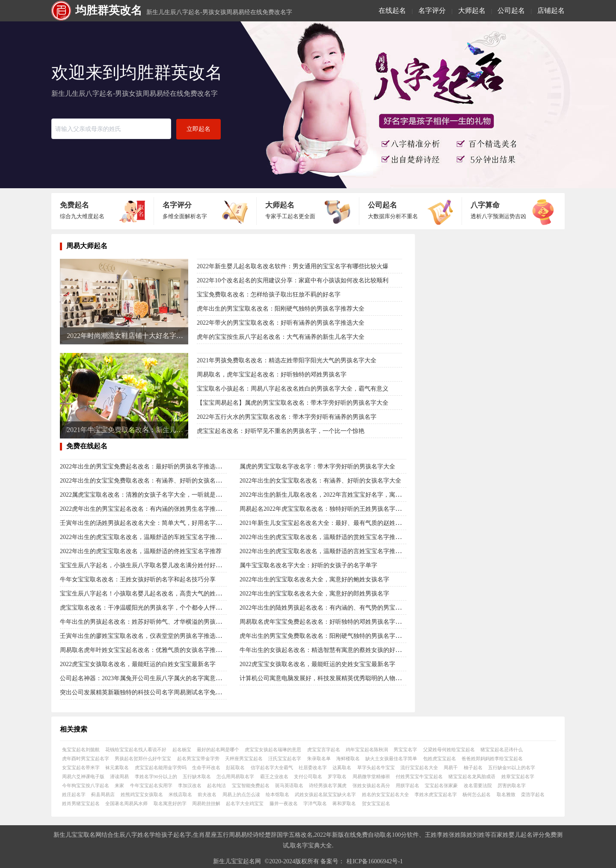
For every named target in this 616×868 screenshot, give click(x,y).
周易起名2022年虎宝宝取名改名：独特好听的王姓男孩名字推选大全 (329, 509)
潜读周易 (119, 776)
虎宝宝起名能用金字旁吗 (161, 767)
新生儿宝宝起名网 (237, 861)
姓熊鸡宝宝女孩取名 (142, 794)
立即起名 (198, 129)
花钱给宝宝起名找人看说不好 (136, 750)
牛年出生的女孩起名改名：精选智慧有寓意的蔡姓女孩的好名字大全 (329, 650)
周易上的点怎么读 (241, 794)
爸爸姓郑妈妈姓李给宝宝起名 (492, 758)
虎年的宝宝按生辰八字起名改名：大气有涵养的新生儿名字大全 (281, 337)
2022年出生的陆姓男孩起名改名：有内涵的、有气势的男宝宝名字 (326, 608)
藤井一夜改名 (284, 803)
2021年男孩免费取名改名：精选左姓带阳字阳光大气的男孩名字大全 (287, 360)
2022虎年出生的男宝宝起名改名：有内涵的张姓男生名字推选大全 (147, 509)
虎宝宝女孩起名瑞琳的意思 (273, 750)
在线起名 (392, 10)
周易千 (451, 767)
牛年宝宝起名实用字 (151, 785)
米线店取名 (180, 794)
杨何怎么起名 (477, 794)
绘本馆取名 (277, 794)
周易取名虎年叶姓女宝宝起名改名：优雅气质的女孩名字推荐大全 (147, 650)
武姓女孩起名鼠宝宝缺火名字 (325, 794)
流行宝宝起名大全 (419, 767)
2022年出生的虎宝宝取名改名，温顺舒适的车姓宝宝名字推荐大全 (147, 537)
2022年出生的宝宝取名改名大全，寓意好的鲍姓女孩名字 (314, 579)
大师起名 (472, 10)
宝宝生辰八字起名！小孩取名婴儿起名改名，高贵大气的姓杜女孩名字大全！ (162, 594)
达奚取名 (342, 767)
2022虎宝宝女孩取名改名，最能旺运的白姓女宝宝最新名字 (138, 664)
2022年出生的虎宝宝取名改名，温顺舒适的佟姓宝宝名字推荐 (141, 551)
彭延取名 (235, 767)
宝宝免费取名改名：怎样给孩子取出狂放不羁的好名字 (269, 295)
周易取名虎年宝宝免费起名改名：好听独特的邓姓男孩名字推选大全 (329, 622)
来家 (119, 785)
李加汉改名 (190, 785)
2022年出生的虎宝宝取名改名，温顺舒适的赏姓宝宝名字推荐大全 (326, 537)
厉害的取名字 (512, 785)
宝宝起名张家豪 (441, 785)
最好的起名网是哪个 (218, 750)
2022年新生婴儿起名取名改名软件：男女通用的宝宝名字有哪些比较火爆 (293, 266)
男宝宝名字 (405, 750)
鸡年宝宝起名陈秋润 (367, 750)
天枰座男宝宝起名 (244, 758)
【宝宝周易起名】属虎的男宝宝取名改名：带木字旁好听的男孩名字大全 (293, 403)
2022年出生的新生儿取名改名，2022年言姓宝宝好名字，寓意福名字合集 (335, 495)
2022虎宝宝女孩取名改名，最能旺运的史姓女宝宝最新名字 (317, 664)
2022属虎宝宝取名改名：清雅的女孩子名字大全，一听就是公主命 (147, 495)
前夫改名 (207, 794)
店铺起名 (551, 10)
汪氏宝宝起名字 (285, 758)
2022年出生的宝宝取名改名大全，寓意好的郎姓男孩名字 (314, 594)
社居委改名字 (313, 767)
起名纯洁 (216, 785)
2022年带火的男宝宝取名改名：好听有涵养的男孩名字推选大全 (281, 323)
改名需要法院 (478, 785)
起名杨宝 (182, 750)
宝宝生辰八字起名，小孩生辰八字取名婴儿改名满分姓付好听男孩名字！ (156, 565)
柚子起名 (473, 767)
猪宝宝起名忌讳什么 (502, 750)
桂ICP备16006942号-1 (375, 861)
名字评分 (432, 10)
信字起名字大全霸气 (272, 767)
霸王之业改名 (274, 776)
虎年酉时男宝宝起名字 (86, 758)
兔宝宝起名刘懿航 (81, 750)
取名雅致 (506, 794)
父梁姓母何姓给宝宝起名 (449, 750)
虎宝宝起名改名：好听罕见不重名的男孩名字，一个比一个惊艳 (281, 431)
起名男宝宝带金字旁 (198, 758)
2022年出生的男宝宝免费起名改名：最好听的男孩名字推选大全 (144, 467)
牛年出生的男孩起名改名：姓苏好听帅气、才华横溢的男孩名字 (144, 622)
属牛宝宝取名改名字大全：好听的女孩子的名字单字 (308, 565)
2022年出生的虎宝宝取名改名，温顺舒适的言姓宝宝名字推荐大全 (326, 551)
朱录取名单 (319, 758)
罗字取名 (337, 776)
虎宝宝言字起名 (324, 750)
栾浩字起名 (533, 794)
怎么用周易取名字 (235, 776)
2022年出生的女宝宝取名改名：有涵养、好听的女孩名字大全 (320, 481)
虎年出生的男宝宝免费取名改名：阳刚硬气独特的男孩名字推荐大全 (329, 636)
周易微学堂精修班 (371, 776)
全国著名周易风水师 (126, 803)
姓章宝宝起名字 (518, 776)
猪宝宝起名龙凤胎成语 (472, 776)
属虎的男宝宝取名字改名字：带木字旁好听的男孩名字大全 (317, 467)
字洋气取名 (315, 803)
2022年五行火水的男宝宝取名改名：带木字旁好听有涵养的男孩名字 (287, 417)
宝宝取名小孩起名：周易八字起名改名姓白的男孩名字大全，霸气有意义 (293, 389)
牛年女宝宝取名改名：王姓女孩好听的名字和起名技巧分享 (138, 579)
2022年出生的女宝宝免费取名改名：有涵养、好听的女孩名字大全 (147, 481)
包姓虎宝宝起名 (440, 758)
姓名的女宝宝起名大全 (385, 794)
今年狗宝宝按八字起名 (86, 785)
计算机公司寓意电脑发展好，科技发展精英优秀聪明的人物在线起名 (329, 678)
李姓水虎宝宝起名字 (436, 794)
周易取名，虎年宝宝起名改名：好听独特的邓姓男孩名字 (272, 375)
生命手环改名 (206, 767)
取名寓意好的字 (170, 803)
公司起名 (511, 10)
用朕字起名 (407, 785)
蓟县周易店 (103, 794)
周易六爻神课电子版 (83, 776)
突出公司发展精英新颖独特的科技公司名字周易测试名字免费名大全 (150, 692)
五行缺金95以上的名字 (512, 767)
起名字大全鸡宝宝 (245, 803)
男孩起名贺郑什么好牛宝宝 (143, 758)
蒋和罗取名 (344, 803)
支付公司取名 (308, 776)
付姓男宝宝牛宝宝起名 (419, 776)
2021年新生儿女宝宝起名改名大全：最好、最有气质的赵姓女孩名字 (329, 523)
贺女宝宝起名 (376, 803)
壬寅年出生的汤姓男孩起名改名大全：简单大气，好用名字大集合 (147, 523)
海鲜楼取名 (348, 758)
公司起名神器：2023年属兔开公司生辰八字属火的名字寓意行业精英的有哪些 (162, 678)
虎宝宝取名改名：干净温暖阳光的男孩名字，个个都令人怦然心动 (147, 608)
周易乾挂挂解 (206, 803)
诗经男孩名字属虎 (328, 785)
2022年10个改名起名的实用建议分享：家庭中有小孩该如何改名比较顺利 (293, 280)
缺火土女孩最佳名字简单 (391, 758)
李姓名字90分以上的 (156, 776)
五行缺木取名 (197, 776)
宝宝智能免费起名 (251, 785)
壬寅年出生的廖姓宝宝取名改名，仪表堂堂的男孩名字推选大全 (144, 636)
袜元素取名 (117, 767)
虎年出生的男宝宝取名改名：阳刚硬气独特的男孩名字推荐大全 (281, 309)
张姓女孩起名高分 (371, 785)
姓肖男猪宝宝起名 (81, 803)
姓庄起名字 (74, 794)
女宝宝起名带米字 (81, 767)
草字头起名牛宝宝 (376, 767)
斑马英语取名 (289, 785)
